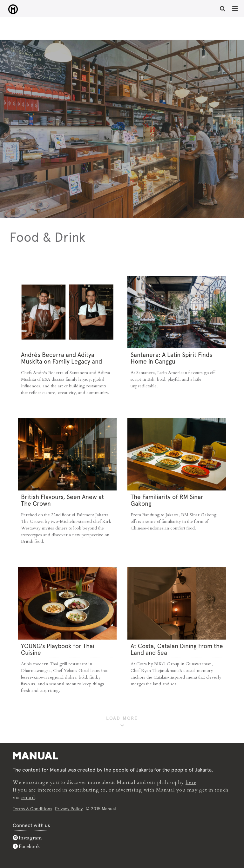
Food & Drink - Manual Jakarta (13, 9)
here (191, 782)
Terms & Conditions (32, 809)
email (28, 798)
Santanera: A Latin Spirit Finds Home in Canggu (171, 358)
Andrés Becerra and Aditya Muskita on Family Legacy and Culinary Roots (61, 362)
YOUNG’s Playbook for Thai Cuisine (58, 649)
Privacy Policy (69, 809)
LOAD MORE (122, 718)
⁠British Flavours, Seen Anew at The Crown (62, 500)
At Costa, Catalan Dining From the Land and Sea (177, 649)
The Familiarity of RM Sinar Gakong (167, 500)
